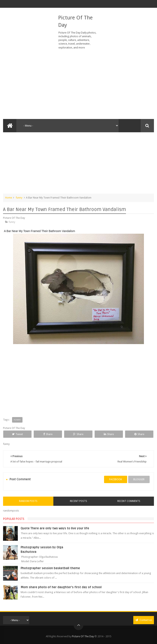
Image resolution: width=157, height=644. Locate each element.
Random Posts (28, 501)
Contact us (144, 620)
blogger (139, 479)
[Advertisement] (78, 84)
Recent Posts (78, 501)
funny (19, 198)
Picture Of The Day (83, 636)
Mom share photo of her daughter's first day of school (61, 587)
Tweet (17, 434)
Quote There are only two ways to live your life (55, 528)
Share (48, 434)
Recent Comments (129, 501)
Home (9, 198)
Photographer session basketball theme (50, 568)
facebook (116, 479)
